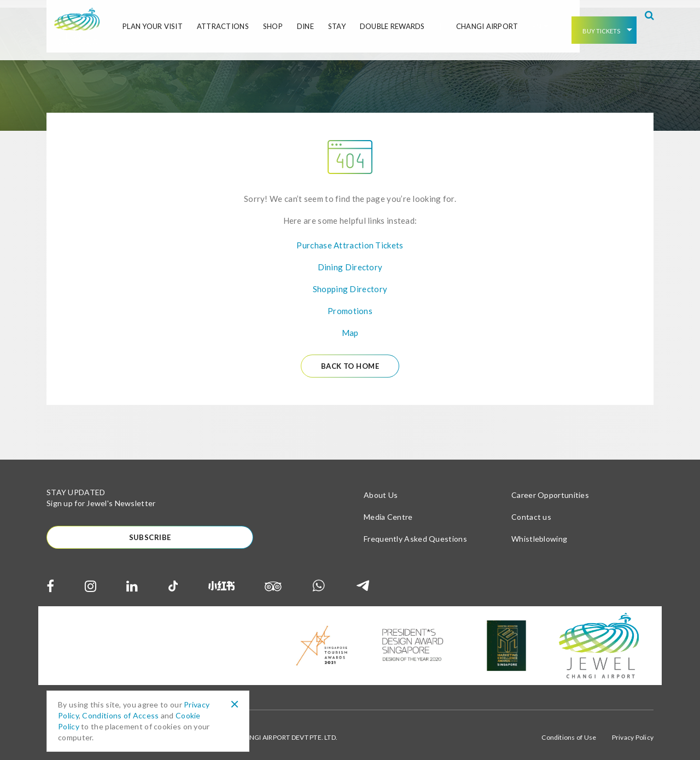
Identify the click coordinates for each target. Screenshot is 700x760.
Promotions (350, 304)
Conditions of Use (569, 732)
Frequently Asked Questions (415, 533)
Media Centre (388, 511)
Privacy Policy (633, 732)
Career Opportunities (550, 489)
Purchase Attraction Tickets (350, 238)
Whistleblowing (539, 533)
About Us (381, 489)
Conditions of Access (120, 715)
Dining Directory (350, 260)
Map (350, 326)
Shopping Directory (350, 282)
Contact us (531, 511)
